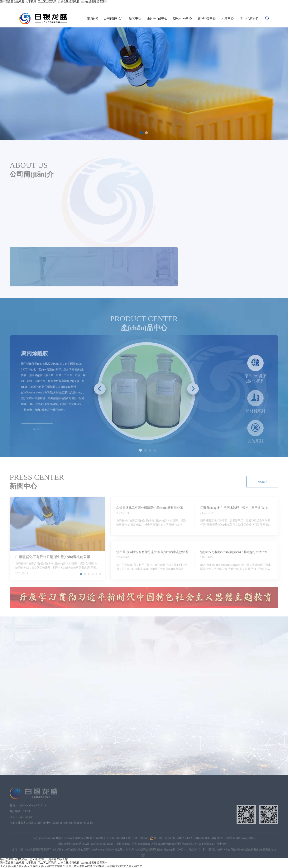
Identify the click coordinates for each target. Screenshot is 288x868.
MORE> (26, 243)
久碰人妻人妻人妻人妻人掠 (16, 866)
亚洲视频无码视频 (104, 866)
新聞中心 (135, 18)
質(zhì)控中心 (207, 18)
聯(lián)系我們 (249, 18)
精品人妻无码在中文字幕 (48, 866)
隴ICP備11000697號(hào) (135, 835)
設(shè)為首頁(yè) (244, 6)
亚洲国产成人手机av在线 (78, 866)
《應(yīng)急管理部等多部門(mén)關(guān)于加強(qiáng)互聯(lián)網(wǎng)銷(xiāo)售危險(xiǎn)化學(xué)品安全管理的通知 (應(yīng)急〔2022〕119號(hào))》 (110, 846)
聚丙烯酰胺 (35, 350)
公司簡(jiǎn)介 (114, 18)
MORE (37, 426)
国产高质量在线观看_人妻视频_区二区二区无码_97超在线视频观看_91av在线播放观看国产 (54, 2)
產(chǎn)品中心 (157, 18)
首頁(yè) (93, 18)
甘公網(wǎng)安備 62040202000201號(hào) (176, 835)
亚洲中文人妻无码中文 (129, 866)
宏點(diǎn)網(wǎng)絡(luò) (241, 835)
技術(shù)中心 (182, 18)
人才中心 (228, 18)
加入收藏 (263, 6)
